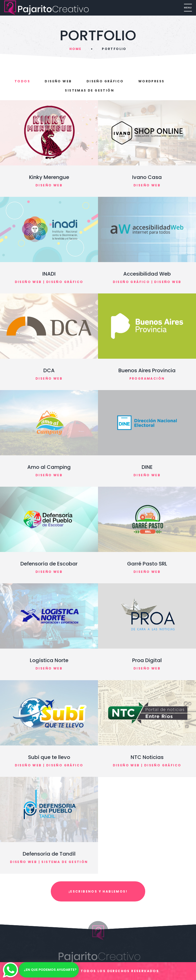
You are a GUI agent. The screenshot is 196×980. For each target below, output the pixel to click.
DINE (147, 467)
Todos (22, 81)
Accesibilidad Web (147, 274)
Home (75, 49)
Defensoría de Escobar (49, 564)
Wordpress (151, 81)
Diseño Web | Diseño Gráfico (49, 282)
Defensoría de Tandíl (49, 854)
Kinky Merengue (49, 177)
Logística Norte (49, 660)
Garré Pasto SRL (147, 564)
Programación (147, 378)
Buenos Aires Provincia (147, 370)
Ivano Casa (147, 177)
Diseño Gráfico (105, 81)
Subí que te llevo (49, 757)
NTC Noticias (147, 757)
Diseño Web (58, 81)
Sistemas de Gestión (89, 90)
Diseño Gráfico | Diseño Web (147, 282)
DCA (49, 370)
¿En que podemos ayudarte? (50, 970)
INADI (49, 274)
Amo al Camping (49, 467)
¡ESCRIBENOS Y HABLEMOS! (98, 891)
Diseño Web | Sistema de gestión (49, 862)
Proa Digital (147, 660)
